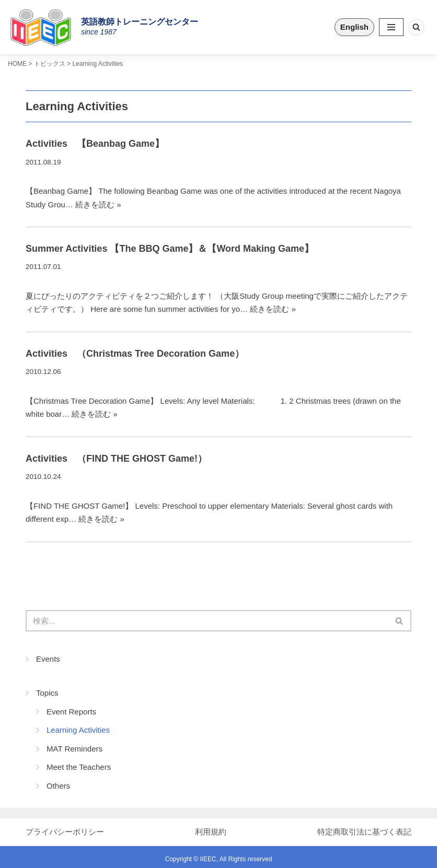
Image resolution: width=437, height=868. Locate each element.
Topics (47, 693)
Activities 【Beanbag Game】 (95, 144)
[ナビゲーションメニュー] (391, 27)
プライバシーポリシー (65, 832)
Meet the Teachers (79, 767)
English (354, 27)
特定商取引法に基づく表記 (364, 832)
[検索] (416, 27)
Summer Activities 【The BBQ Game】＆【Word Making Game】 (170, 249)
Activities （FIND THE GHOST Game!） (116, 459)
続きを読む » (98, 204)
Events (48, 659)
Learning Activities (78, 730)
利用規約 (211, 832)
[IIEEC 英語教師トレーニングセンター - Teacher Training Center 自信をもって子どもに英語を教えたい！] (44, 27)
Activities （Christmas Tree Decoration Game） (135, 354)
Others (58, 786)
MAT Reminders (74, 749)
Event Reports (71, 712)
